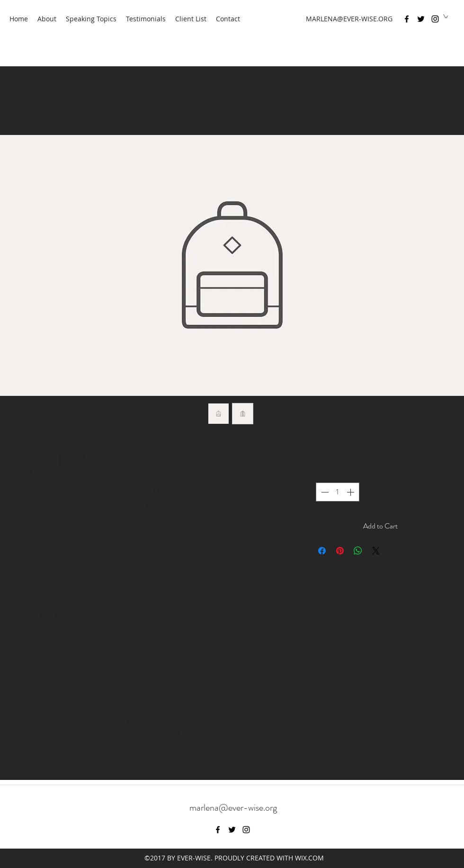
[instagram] (435, 19)
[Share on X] (376, 551)
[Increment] (351, 492)
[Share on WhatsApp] (358, 551)
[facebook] (407, 19)
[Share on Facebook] (322, 551)
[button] (446, 16)
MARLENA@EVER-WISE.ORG (349, 19)
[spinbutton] (338, 492)
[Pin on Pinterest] (340, 551)
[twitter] (421, 19)
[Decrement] (324, 492)
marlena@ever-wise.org (233, 808)
